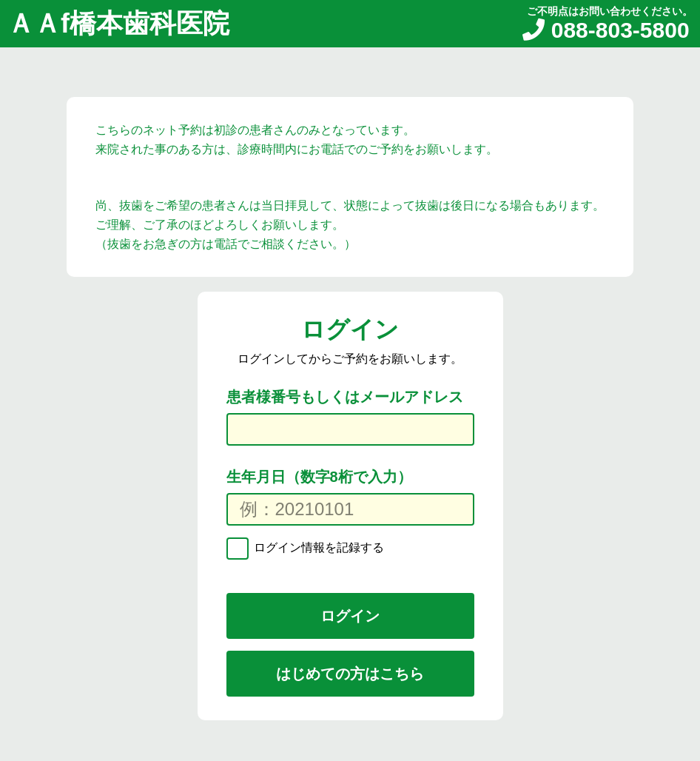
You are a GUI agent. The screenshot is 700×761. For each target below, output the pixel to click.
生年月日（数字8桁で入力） (319, 477)
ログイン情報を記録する (317, 547)
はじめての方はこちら (350, 674)
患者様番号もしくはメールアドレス (345, 397)
